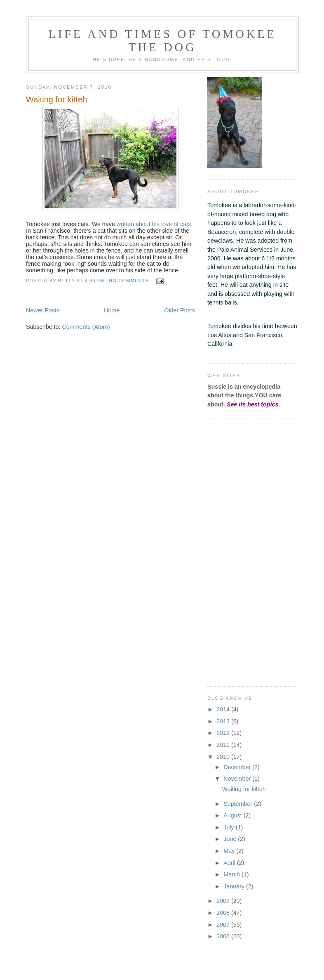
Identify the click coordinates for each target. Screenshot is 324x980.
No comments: (130, 281)
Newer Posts (43, 310)
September (239, 804)
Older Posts (180, 310)
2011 (224, 745)
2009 (224, 901)
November (238, 779)
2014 (224, 709)
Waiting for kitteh (56, 99)
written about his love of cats (154, 224)
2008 (224, 913)
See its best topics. (254, 404)
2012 (224, 733)
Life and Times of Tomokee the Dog (163, 41)
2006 (224, 936)
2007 (224, 925)
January (235, 886)
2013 (224, 721)
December (238, 767)
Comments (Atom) (86, 327)
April (230, 863)
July (229, 827)
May (230, 851)
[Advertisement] (232, 551)
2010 (224, 757)
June (231, 839)
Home (112, 310)
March (232, 874)
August (233, 815)
